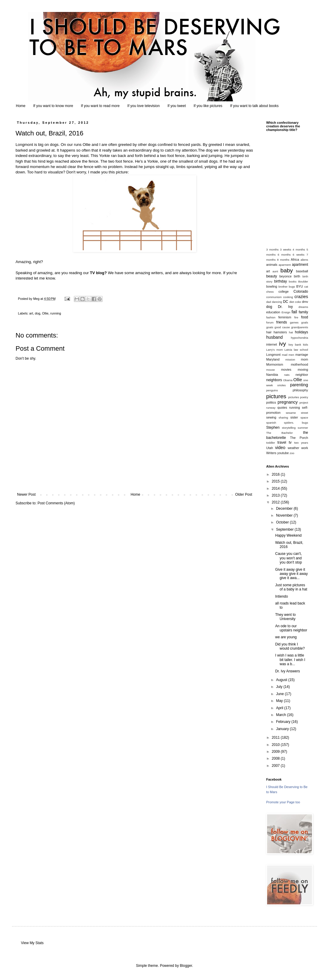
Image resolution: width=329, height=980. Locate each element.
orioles (281, 385)
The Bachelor (280, 433)
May (280, 701)
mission (290, 360)
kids (306, 345)
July (280, 687)
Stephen (273, 428)
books (293, 281)
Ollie (45, 313)
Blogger (186, 966)
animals (272, 265)
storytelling (289, 428)
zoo (292, 453)
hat (291, 332)
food (305, 317)
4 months (299, 249)
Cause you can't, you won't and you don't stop (288, 558)
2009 (276, 752)
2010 (276, 745)
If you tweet (177, 106)
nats (287, 375)
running (56, 313)
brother (283, 287)
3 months (272, 249)
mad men (288, 355)
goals (305, 322)
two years (301, 443)
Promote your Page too (283, 802)
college (284, 291)
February (284, 722)
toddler (271, 443)
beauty (272, 276)
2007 (276, 766)
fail (294, 312)
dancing (277, 302)
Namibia (272, 375)
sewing (271, 417)
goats (270, 327)
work (305, 448)
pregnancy (288, 402)
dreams (303, 307)
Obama (288, 380)
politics (271, 402)
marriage (302, 355)
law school (301, 350)
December (285, 509)
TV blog (97, 273)
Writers (271, 453)
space (304, 418)
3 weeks (285, 249)
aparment (285, 265)
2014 (276, 489)
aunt (275, 271)
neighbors (274, 380)
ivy (282, 344)
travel (282, 442)
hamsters (280, 332)
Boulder (303, 281)
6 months (284, 255)
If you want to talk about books (254, 106)
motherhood (299, 364)
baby (287, 270)
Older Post (244, 494)
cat (306, 287)
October (283, 522)
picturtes (293, 397)
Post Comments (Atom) (56, 503)
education (273, 312)
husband (274, 337)
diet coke (295, 302)
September (285, 529)
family (303, 312)
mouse (271, 370)
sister (294, 417)
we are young (286, 637)
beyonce (285, 276)
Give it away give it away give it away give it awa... (291, 574)
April (280, 708)
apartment (300, 265)
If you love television (144, 106)
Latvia (288, 350)
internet (272, 344)
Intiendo (282, 596)
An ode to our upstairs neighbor (291, 628)
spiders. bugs (296, 423)
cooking (288, 297)
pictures (276, 396)
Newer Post (26, 494)
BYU (300, 286)
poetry (304, 397)
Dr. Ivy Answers (288, 671)
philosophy (300, 390)
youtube (283, 453)
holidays (301, 332)
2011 (276, 738)
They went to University (285, 617)
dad (269, 302)
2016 (276, 474)
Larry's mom (274, 350)
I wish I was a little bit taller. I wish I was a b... (290, 660)
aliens (304, 260)
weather (293, 448)
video (280, 448)
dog (37, 313)
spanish (271, 423)
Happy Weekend (288, 535)
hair (269, 332)
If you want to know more (53, 106)
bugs (292, 287)
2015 (276, 481)
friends (282, 322)
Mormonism (275, 364)
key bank (295, 345)
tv (290, 442)
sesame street (297, 413)
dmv (305, 302)
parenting (299, 385)
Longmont (273, 355)
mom (304, 359)
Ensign (286, 312)
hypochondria (299, 338)
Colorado (301, 291)
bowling (272, 286)
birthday (281, 281)
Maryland (273, 359)
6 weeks (299, 255)
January (283, 729)
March (282, 715)
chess (270, 292)
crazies (301, 297)
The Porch (299, 438)
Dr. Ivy (285, 307)
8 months (283, 260)
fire (296, 317)
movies (286, 370)
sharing (283, 418)
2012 (276, 502)
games (294, 322)
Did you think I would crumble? (290, 646)
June (280, 694)
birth (297, 276)
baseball (302, 271)
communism (274, 297)
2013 (276, 495)
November (285, 515)
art (31, 313)
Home (21, 106)
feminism (285, 317)
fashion (271, 317)
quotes (282, 407)
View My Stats (32, 943)
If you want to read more (100, 106)
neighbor (302, 375)
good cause (282, 327)
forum (270, 322)
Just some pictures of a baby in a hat (291, 587)
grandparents (300, 327)
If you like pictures (208, 106)
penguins (272, 390)
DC (285, 302)
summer (303, 428)
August (282, 680)
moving (303, 370)
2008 (276, 758)
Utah (270, 448)
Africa (295, 259)
